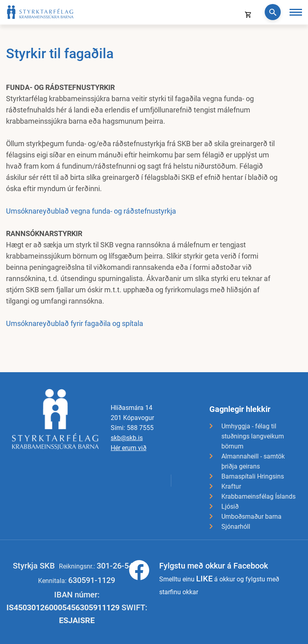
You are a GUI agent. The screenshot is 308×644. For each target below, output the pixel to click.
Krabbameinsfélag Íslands (258, 496)
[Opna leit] (273, 12)
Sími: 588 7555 (132, 428)
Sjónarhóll (236, 527)
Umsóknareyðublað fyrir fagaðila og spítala (75, 323)
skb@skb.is (127, 438)
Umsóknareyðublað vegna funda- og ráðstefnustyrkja (91, 211)
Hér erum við (129, 448)
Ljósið (230, 506)
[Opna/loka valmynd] (296, 12)
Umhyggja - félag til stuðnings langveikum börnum (253, 436)
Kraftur (231, 486)
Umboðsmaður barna (251, 517)
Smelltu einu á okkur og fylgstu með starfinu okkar (219, 578)
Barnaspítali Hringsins (253, 476)
